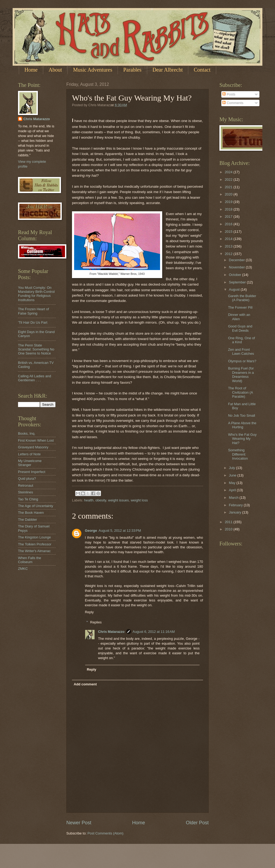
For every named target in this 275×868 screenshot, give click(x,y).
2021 (229, 187)
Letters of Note (29, 454)
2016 (229, 224)
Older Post (197, 823)
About (55, 70)
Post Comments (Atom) (106, 833)
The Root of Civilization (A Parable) (240, 392)
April (233, 490)
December (237, 260)
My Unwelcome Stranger (30, 463)
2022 (229, 180)
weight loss (139, 500)
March (234, 498)
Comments (233, 103)
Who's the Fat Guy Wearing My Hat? (242, 439)
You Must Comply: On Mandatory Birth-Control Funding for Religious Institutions (36, 294)
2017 (229, 217)
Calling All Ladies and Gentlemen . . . (35, 378)
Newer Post (79, 823)
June (233, 475)
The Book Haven (31, 513)
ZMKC (23, 569)
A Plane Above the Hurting (242, 425)
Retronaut (26, 485)
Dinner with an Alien (239, 317)
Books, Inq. (27, 433)
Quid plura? (27, 479)
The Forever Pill (240, 307)
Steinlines (26, 492)
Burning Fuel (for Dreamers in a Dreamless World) (241, 374)
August (235, 289)
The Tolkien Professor (35, 544)
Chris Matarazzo (111, 632)
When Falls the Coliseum (30, 560)
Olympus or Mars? (242, 361)
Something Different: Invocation (238, 454)
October (235, 275)
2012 (229, 254)
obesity (101, 500)
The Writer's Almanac (34, 551)
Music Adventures (93, 70)
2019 (229, 202)
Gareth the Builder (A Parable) (242, 298)
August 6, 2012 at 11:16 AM (154, 632)
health (89, 500)
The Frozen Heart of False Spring (33, 311)
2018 (229, 209)
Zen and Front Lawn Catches (241, 352)
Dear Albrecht (168, 70)
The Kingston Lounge (34, 537)
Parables (132, 70)
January (235, 512)
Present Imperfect (32, 472)
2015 (229, 232)
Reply (89, 612)
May (233, 483)
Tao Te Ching (28, 499)
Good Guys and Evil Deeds (240, 328)
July (232, 468)
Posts (229, 94)
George (91, 531)
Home (31, 70)
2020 (229, 194)
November (237, 267)
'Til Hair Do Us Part (33, 322)
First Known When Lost (36, 440)
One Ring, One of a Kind (241, 340)
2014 (229, 239)
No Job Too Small (242, 415)
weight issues (118, 500)
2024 (229, 172)
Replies (96, 622)
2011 (229, 522)
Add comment (85, 684)
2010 (229, 529)
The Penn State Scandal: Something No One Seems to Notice (36, 349)
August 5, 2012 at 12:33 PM (120, 531)
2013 (229, 246)
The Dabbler (28, 520)
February (236, 505)
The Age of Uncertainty (36, 506)
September (238, 282)
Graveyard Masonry (33, 447)
